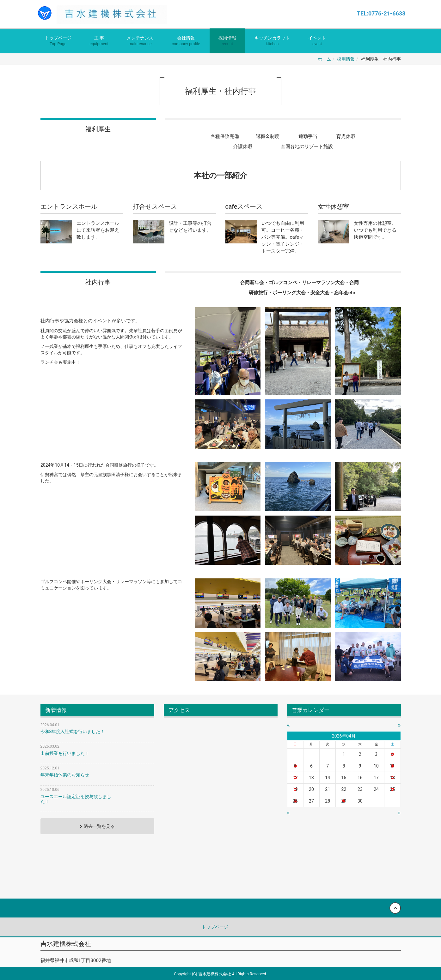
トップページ (58, 41)
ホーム (324, 59)
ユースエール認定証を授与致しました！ (76, 799)
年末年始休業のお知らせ (65, 775)
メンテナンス (140, 41)
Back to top (220, 908)
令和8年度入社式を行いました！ (73, 732)
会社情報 (186, 41)
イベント (317, 41)
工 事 (99, 41)
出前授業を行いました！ (65, 753)
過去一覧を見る (99, 826)
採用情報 (227, 41)
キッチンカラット (272, 41)
